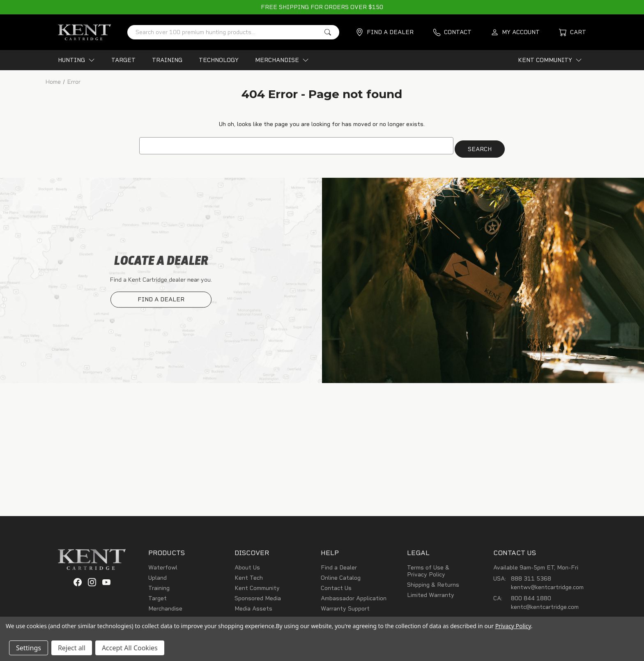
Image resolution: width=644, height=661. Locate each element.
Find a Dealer (339, 564)
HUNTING (76, 60)
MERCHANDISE (282, 60)
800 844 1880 (531, 595)
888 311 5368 (531, 575)
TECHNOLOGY (219, 60)
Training (159, 585)
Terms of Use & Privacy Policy (428, 568)
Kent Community (257, 585)
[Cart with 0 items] (573, 32)
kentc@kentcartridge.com (545, 604)
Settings (29, 648)
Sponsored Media (258, 595)
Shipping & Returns (433, 582)
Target (158, 595)
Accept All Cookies (130, 648)
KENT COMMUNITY (550, 60)
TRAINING (167, 60)
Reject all (72, 648)
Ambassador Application (354, 595)
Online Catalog (341, 575)
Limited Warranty (431, 592)
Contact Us (336, 585)
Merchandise (165, 605)
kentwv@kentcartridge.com (547, 584)
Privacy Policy (513, 626)
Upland (158, 575)
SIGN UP (468, 465)
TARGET (123, 60)
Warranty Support (345, 605)
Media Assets (253, 605)
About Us (247, 564)
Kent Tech (249, 575)
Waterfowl (163, 564)
